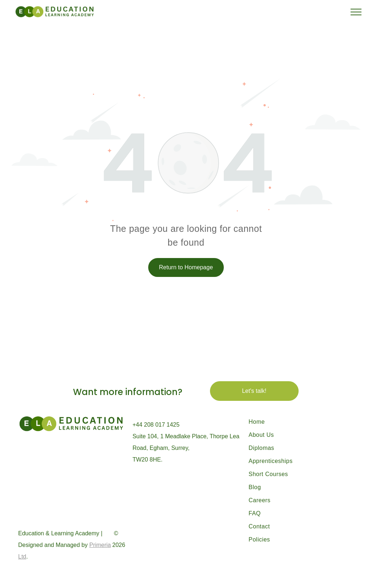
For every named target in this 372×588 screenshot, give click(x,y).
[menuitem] (290, 422)
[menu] (356, 12)
